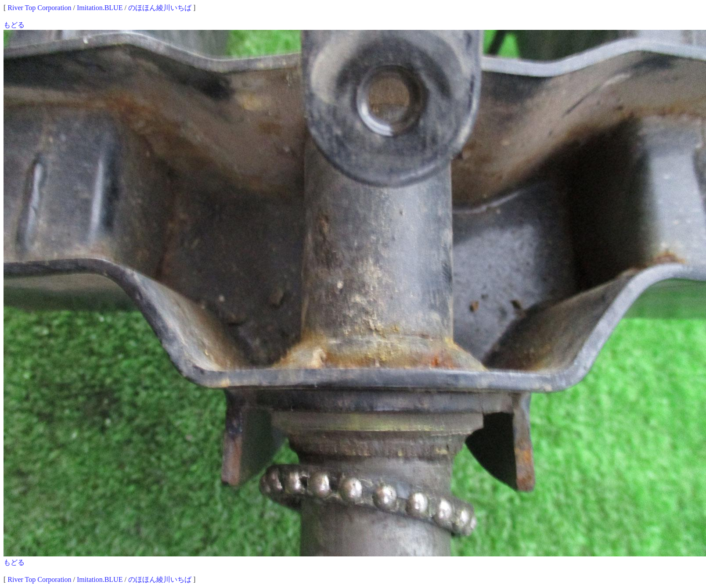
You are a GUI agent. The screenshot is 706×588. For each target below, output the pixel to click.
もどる (14, 25)
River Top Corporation (39, 8)
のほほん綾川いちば (160, 8)
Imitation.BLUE (100, 8)
